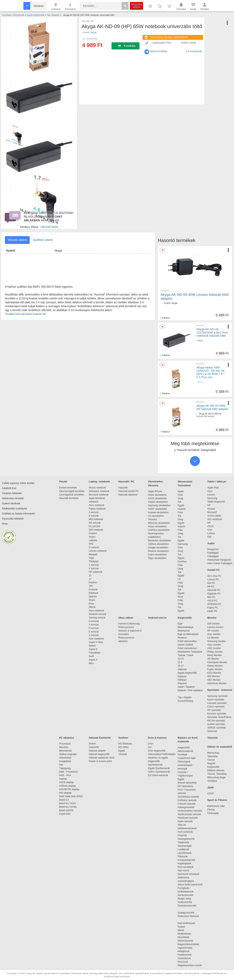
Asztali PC (214, 570)
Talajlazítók (183, 842)
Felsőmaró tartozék (188, 818)
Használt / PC (126, 482)
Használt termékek (69, 498)
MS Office (123, 747)
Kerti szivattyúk (186, 867)
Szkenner (212, 731)
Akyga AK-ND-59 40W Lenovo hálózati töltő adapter (195, 297)
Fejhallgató (213, 553)
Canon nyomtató (216, 707)
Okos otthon (126, 618)
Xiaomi (181, 526)
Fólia (180, 495)
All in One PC (214, 576)
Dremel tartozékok (189, 783)
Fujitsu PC (213, 608)
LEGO (211, 793)
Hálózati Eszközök (100, 738)
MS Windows (125, 744)
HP (209, 505)
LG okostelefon (156, 516)
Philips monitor (215, 652)
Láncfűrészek (187, 853)
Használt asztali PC (129, 491)
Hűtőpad (182, 680)
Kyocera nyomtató (217, 714)
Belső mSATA (67, 810)
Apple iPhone (155, 491)
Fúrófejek (184, 755)
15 (90, 575)
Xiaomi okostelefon (158, 502)
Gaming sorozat (98, 618)
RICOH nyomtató (216, 721)
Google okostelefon (158, 548)
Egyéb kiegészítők (187, 673)
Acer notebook (96, 639)
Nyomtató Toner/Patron (219, 717)
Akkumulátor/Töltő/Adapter (162, 754)
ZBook (92, 607)
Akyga (94, 32)
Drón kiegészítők (157, 751)
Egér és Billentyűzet (188, 634)
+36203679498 (49, 227)
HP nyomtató (214, 710)
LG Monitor (213, 638)
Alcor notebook (97, 505)
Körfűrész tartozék (187, 800)
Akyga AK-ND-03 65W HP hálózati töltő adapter (212, 407)
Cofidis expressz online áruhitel (18, 483)
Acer (210, 530)
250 (91, 586)
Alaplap (63, 779)
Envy (91, 604)
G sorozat (94, 547)
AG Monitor (213, 659)
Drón (151, 744)
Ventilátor (212, 781)
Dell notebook (96, 530)
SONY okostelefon (158, 509)
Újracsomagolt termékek (72, 491)
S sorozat (94, 635)
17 (90, 579)
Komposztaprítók (186, 860)
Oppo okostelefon (157, 558)
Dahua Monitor (215, 666)
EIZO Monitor (214, 673)
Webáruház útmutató (13, 498)
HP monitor (213, 631)
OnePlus (182, 562)
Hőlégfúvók (183, 951)
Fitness (211, 810)
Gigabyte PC (214, 594)
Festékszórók (185, 955)
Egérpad (182, 676)
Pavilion (93, 582)
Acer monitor (214, 634)
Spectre (93, 597)
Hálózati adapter (97, 751)
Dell (209, 537)
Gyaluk (186, 927)
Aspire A (93, 660)
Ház (61, 765)
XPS (91, 544)
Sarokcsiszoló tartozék (189, 814)
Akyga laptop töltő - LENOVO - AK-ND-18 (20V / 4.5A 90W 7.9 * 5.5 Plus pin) (210, 372)
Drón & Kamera (157, 738)
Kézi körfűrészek (188, 923)
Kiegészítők (185, 618)
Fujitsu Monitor (215, 669)
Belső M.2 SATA (67, 803)
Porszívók (183, 962)
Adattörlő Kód (9, 488)
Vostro (92, 537)
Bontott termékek (68, 488)
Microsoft (212, 512)
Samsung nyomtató (217, 696)
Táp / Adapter (185, 697)
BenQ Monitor (214, 655)
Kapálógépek (184, 864)
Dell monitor (214, 624)
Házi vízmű (183, 871)
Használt (123, 488)
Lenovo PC (213, 580)
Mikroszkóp (213, 753)
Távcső (211, 760)
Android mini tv (157, 618)
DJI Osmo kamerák (159, 775)
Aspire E (93, 649)
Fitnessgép (213, 813)
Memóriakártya (185, 627)
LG (179, 579)
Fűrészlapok (186, 762)
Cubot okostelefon (157, 555)
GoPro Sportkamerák (159, 772)
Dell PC (211, 583)
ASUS (211, 526)
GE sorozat (95, 523)
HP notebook (95, 572)
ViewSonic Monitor (217, 683)
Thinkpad (94, 561)
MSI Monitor (214, 676)
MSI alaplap (65, 793)
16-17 (181, 666)
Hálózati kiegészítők (99, 754)
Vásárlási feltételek (12, 493)
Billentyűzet (184, 631)
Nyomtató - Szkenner (220, 690)
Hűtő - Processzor (68, 772)
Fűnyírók (182, 835)
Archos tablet (214, 516)
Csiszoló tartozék (187, 804)
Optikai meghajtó (68, 754)
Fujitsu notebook (97, 509)
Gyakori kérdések (11, 503)
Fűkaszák (183, 856)
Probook (93, 590)
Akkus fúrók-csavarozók (190, 885)
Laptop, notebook (99, 482)
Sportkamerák (155, 765)
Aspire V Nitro (97, 642)
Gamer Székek (185, 645)
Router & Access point (100, 761)
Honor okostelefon (157, 526)
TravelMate (95, 653)
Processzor (65, 744)
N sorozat (94, 621)
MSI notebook (96, 519)
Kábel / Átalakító (187, 687)
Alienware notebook (99, 491)
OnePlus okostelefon (159, 530)
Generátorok (184, 958)
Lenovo (211, 495)
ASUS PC (212, 601)
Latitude (93, 540)
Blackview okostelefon (160, 541)
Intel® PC (212, 611)
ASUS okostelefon (157, 498)
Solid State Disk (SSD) (71, 796)
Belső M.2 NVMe (69, 807)
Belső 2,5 (64, 800)
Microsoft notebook (99, 495)
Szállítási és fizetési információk (18, 514)
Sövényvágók (187, 846)
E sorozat (94, 516)
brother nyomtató (216, 724)
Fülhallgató (213, 556)
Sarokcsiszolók (187, 895)
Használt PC (214, 590)
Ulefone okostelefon (158, 544)
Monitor (212, 618)
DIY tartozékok (185, 786)
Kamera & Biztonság (129, 624)
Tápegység (65, 768)
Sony (180, 597)
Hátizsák (182, 669)
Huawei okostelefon (158, 512)
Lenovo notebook (98, 551)
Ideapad (93, 554)
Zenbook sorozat (97, 614)
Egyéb (181, 505)
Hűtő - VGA (65, 775)
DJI (150, 747)
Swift (91, 656)
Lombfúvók (183, 849)
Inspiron (93, 533)
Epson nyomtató (216, 700)
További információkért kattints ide (25, 314)
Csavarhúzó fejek (189, 758)
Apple (181, 491)
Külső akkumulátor (187, 641)
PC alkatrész (67, 738)
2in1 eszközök (215, 519)
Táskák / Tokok (185, 655)
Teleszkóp (212, 756)
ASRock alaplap (68, 786)
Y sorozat (94, 565)
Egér (180, 624)
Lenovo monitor (215, 627)
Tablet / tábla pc (217, 482)
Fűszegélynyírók (187, 839)
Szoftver (123, 738)
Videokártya (65, 758)
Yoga (91, 558)
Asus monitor (214, 645)
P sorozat (94, 628)
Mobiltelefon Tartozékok (190, 652)
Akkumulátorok (187, 751)
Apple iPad (213, 488)
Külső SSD (65, 814)
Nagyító (211, 763)
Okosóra (152, 519)
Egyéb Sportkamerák (160, 768)
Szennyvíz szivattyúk (188, 874)
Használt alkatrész (128, 495)
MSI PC (211, 597)
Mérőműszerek (185, 941)
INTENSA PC (214, 604)
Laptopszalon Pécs (162, 43)
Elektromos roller (216, 806)
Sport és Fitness (217, 800)
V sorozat (94, 568)
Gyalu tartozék (185, 821)
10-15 (181, 659)
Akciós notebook (97, 488)
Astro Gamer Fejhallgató (220, 563)
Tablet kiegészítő (216, 502)
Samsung (183, 544)
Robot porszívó (126, 627)
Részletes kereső (137, 6)
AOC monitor (214, 648)
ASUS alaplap (67, 782)
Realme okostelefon (158, 551)
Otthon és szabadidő (220, 747)
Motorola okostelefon (159, 523)
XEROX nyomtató (217, 728)
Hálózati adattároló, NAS (101, 758)
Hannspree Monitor (217, 662)
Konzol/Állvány (185, 701)
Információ (70, 6)
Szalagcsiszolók (186, 913)
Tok (179, 502)
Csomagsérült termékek (71, 495)
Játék (211, 787)
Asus (210, 491)
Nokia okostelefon (157, 495)
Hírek (5, 524)
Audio (211, 543)
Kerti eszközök (185, 832)
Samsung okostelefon (159, 505)
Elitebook (94, 593)
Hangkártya (65, 761)
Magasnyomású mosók (190, 965)
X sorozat (94, 625)
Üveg (180, 498)
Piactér (63, 482)
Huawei (182, 509)
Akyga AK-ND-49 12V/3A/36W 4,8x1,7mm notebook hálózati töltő (212, 332)
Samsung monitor (216, 641)
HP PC (211, 587)
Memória (64, 747)
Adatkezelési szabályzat (14, 509)
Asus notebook (96, 611)
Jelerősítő (94, 747)
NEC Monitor (214, 680)
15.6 (180, 662)
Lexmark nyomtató (217, 703)
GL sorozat (94, 526)
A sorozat (94, 512)
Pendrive (182, 638)
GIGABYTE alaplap (70, 789)
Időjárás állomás (216, 770)
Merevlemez (65, 751)
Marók (183, 930)
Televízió (213, 738)
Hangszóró (213, 549)
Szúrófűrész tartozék (188, 797)
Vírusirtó (123, 754)
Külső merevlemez (187, 648)
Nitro (91, 663)
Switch (92, 646)
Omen (92, 600)
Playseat (182, 683)
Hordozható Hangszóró (219, 560)
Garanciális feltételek (13, 519)
